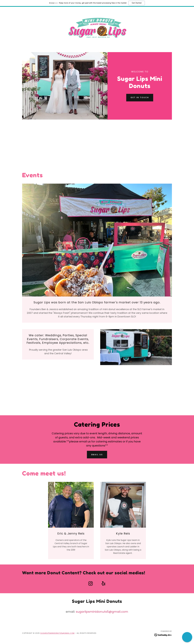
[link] (97, 28)
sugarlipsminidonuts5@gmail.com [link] (102, 612)
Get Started (137, 3)
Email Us (97, 455)
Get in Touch (140, 97)
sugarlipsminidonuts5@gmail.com (57, 633)
